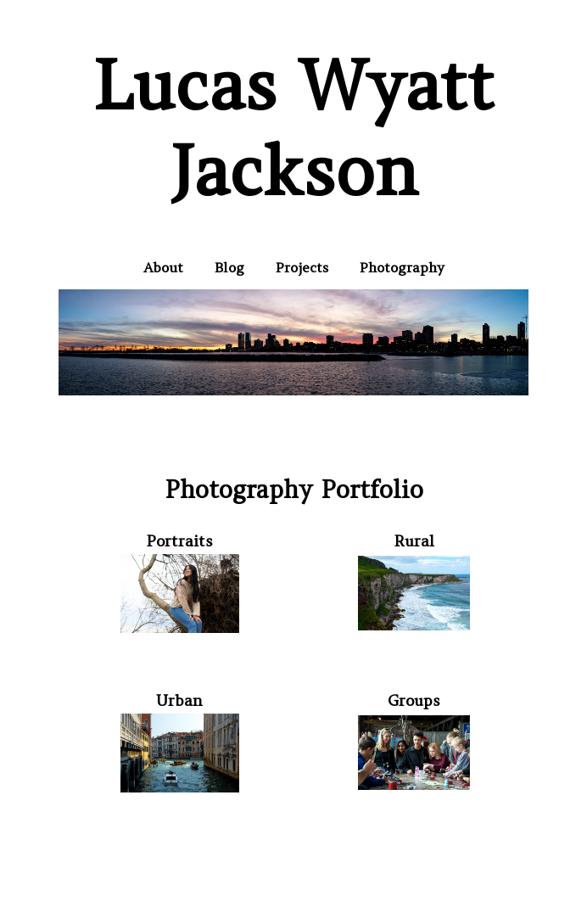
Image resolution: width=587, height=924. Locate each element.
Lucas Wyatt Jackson (293, 128)
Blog (229, 267)
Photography (402, 267)
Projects (302, 267)
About (163, 267)
